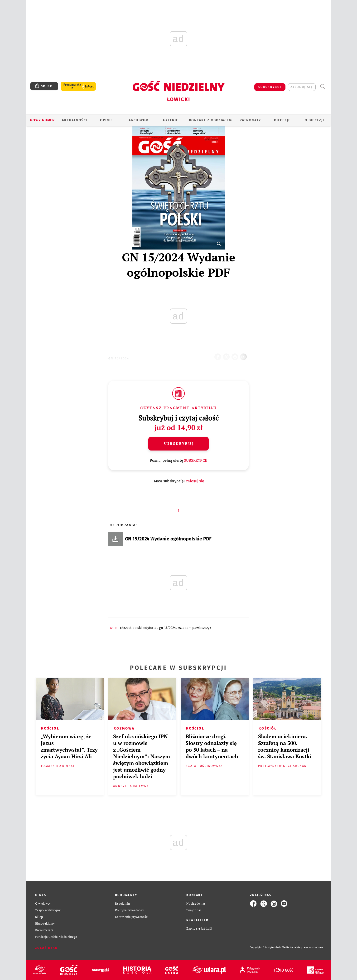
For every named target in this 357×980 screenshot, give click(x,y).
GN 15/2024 (119, 358)
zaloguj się (302, 87)
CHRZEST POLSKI (131, 628)
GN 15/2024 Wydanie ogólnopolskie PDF (168, 539)
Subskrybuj (178, 444)
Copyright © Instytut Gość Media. (270, 948)
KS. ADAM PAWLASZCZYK (194, 628)
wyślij (244, 355)
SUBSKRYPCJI (196, 460)
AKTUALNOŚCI (74, 120)
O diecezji (314, 120)
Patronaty (250, 120)
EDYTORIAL (150, 628)
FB (219, 355)
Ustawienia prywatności (132, 917)
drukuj (236, 355)
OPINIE (106, 120)
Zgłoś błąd (46, 948)
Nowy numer (42, 120)
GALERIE (171, 120)
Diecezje (282, 120)
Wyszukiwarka (322, 86)
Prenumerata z (72, 86)
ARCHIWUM (138, 120)
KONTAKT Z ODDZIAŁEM (210, 120)
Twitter (227, 355)
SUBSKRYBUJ (270, 87)
